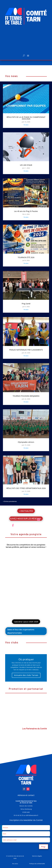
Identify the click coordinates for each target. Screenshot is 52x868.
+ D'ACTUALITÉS (26, 511)
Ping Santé (26, 304)
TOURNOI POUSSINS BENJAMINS (26, 396)
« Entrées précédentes (10, 501)
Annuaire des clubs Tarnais (26, 675)
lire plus (26, 125)
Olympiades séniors (26, 442)
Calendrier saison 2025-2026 (26, 622)
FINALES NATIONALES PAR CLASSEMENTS (26, 350)
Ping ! (44, 847)
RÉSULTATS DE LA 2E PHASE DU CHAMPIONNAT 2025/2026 (26, 118)
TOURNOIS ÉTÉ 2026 (26, 257)
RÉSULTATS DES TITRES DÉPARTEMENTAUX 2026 (26, 488)
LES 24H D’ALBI (26, 165)
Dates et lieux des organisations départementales (21, 631)
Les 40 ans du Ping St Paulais (26, 211)
